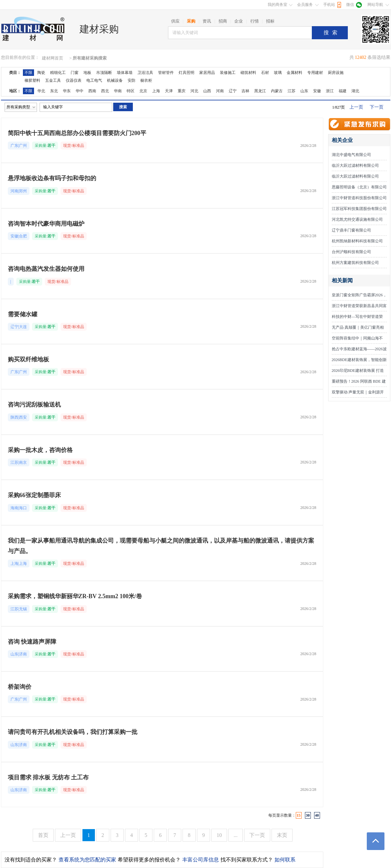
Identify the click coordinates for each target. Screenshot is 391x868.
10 (219, 835)
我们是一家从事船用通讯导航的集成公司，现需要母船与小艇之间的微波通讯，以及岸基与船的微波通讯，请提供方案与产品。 (161, 546)
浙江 (330, 91)
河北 (194, 91)
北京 (143, 91)
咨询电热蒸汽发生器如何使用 (46, 269)
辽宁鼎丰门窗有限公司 (351, 230)
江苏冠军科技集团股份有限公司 (359, 209)
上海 (156, 91)
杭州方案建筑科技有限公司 (355, 263)
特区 (131, 91)
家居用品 (207, 73)
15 (299, 815)
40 (317, 815)
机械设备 (115, 80)
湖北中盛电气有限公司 (351, 155)
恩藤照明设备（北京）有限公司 (359, 187)
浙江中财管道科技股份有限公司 (359, 198)
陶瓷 (41, 73)
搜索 (332, 33)
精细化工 (58, 73)
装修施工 (228, 73)
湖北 (355, 91)
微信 (350, 5)
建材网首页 (53, 58)
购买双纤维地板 (28, 359)
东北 (54, 91)
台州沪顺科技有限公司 (351, 252)
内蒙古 (277, 91)
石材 (265, 73)
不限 (28, 73)
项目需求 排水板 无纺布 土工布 (48, 777)
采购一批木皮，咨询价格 (40, 450)
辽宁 (233, 91)
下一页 (377, 107)
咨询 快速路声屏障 (32, 642)
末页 (282, 835)
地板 (87, 73)
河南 (220, 91)
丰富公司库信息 (201, 860)
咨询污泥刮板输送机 (34, 405)
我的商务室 (277, 5)
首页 (43, 835)
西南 (92, 91)
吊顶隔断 (104, 73)
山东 (304, 91)
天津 (169, 91)
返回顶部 (376, 841)
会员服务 (305, 5)
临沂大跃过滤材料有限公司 (355, 165)
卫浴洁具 (145, 73)
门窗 (75, 73)
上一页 (356, 107)
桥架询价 (20, 687)
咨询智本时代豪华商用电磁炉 (46, 224)
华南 (118, 91)
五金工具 (53, 80)
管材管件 (166, 73)
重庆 (182, 91)
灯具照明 (187, 73)
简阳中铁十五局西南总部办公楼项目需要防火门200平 (77, 133)
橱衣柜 (146, 80)
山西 (207, 91)
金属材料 (294, 73)
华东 (67, 91)
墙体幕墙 (125, 73)
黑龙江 (260, 91)
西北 (105, 91)
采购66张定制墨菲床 (34, 495)
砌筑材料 (248, 73)
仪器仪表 (74, 80)
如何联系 (285, 860)
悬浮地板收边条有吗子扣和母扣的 (52, 178)
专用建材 (315, 73)
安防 (132, 80)
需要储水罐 (23, 314)
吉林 (245, 91)
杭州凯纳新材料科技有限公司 (357, 241)
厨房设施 (336, 73)
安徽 (317, 91)
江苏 (292, 91)
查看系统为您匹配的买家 (87, 860)
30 (308, 815)
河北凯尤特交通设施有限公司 (357, 219)
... (236, 835)
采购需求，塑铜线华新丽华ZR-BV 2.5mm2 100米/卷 (75, 596)
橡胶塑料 (32, 80)
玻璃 (278, 73)
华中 (80, 91)
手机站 (329, 5)
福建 (343, 91)
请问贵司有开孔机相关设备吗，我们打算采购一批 (73, 732)
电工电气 (94, 80)
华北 (41, 91)
